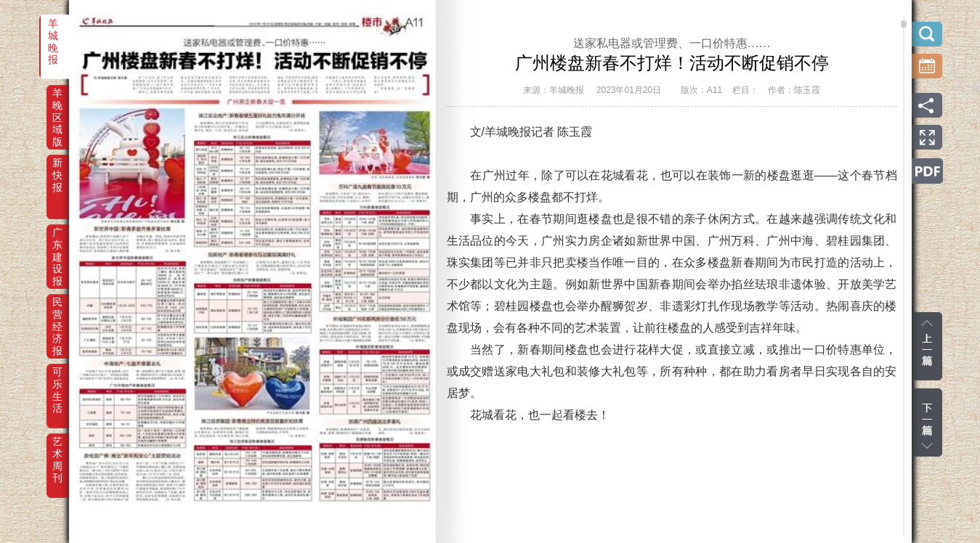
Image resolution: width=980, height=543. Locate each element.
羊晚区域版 (57, 103)
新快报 (57, 173)
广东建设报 (57, 242)
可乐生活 (57, 382)
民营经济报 (57, 312)
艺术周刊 (57, 452)
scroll (904, 24)
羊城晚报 (53, 33)
